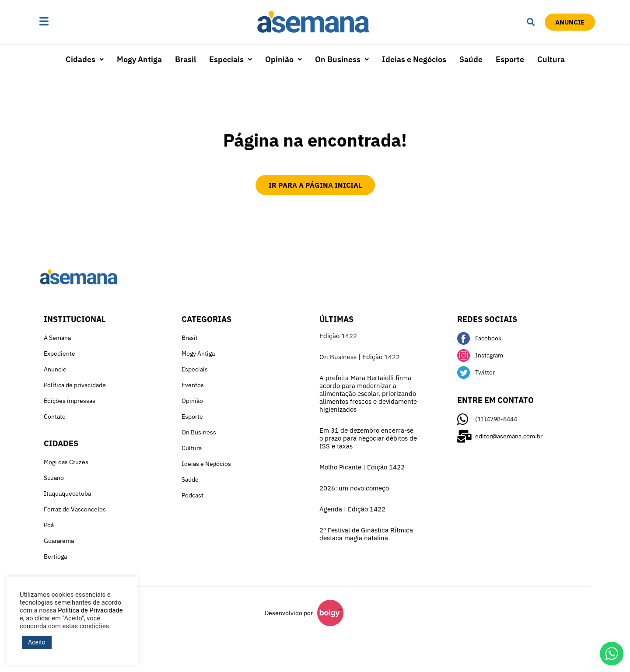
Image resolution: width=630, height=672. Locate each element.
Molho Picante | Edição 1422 (362, 467)
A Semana (57, 338)
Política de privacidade (75, 385)
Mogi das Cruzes (66, 462)
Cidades (85, 59)
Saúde (471, 59)
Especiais (231, 59)
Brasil (185, 59)
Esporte (510, 59)
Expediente (59, 353)
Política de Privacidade (90, 610)
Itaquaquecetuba (67, 493)
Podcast (192, 495)
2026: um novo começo (354, 488)
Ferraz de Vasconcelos (75, 509)
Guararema (59, 541)
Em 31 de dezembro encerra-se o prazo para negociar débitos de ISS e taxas (368, 438)
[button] (71, 22)
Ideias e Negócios (414, 59)
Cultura (551, 59)
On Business (342, 59)
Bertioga (55, 556)
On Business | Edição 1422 (360, 357)
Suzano (54, 478)
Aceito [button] (37, 642)
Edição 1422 (338, 336)
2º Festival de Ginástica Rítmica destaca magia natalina (366, 534)
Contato (55, 416)
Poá (49, 525)
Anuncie (55, 369)
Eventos (193, 385)
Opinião (283, 59)
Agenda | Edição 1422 (352, 509)
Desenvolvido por (289, 613)
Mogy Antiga (139, 59)
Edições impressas (70, 401)
